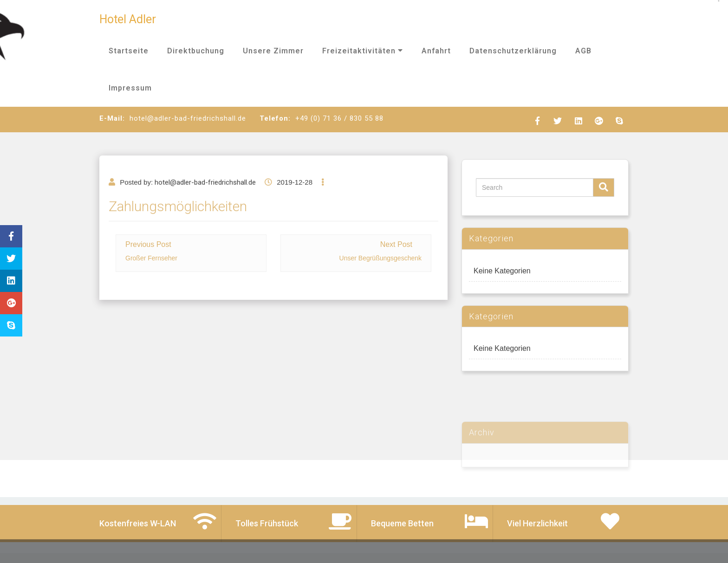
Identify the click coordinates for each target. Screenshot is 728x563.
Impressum (130, 88)
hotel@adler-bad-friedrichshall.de (205, 200)
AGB (583, 51)
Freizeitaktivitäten (363, 51)
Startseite (129, 51)
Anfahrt (436, 51)
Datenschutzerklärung (513, 51)
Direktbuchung (196, 51)
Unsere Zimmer (273, 51)
